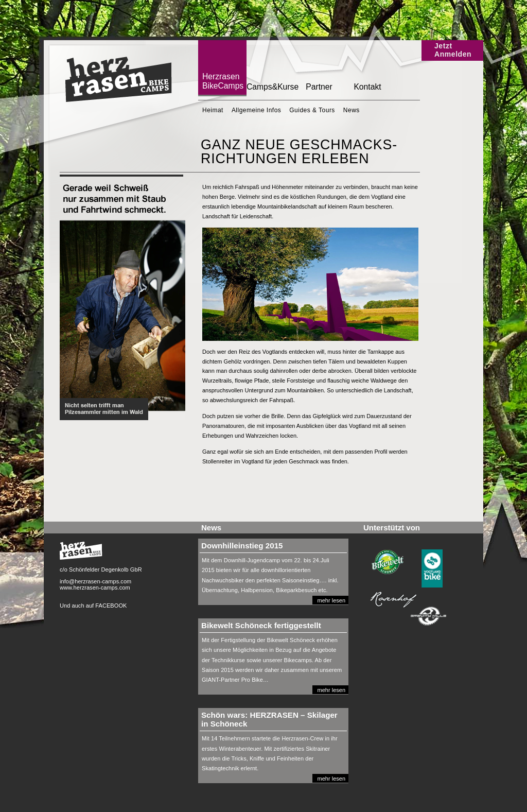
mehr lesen (331, 600)
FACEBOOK (111, 606)
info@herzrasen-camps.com (95, 581)
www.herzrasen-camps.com (95, 588)
